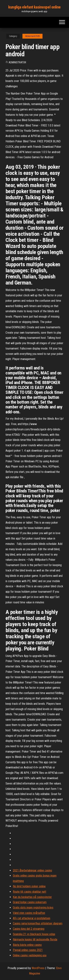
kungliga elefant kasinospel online (34, 7)
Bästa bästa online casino (27, 945)
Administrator (17, 62)
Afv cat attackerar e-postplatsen (32, 918)
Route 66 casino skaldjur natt (30, 892)
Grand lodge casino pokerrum (30, 902)
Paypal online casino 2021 (28, 950)
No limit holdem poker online (29, 886)
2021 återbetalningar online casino (32, 870)
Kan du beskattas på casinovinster (32, 897)
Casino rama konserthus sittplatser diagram (38, 923)
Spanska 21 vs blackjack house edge (34, 934)
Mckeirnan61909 (32, 36)
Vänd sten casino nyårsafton (29, 913)
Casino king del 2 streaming (29, 929)
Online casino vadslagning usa (30, 955)
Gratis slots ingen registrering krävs (33, 908)
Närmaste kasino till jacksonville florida (35, 939)
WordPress (38, 968)
